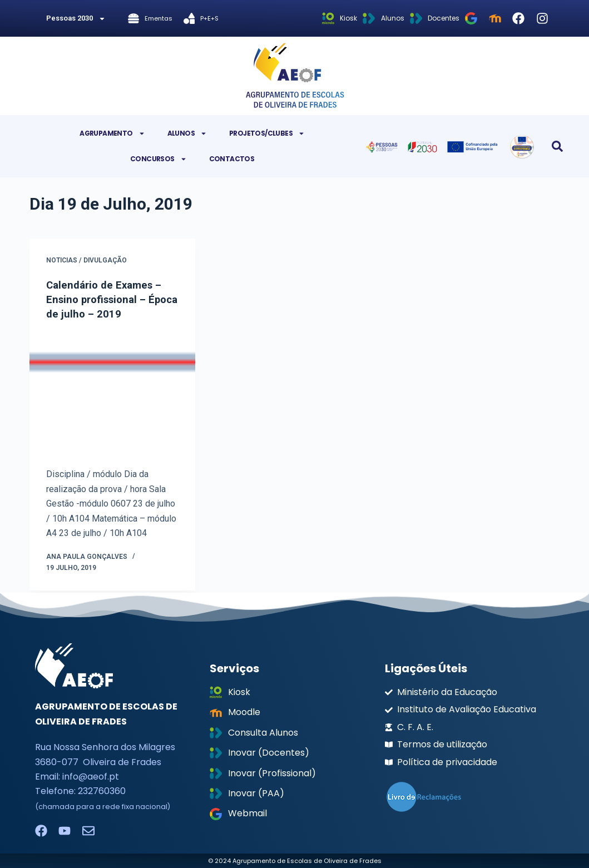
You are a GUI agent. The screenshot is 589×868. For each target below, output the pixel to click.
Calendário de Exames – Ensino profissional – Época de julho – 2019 (108, 299)
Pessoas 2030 (76, 19)
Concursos (159, 159)
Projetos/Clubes (267, 133)
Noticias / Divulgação (86, 260)
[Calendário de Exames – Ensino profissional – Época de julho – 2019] (112, 394)
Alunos (187, 133)
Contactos (232, 159)
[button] (557, 146)
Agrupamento (112, 133)
